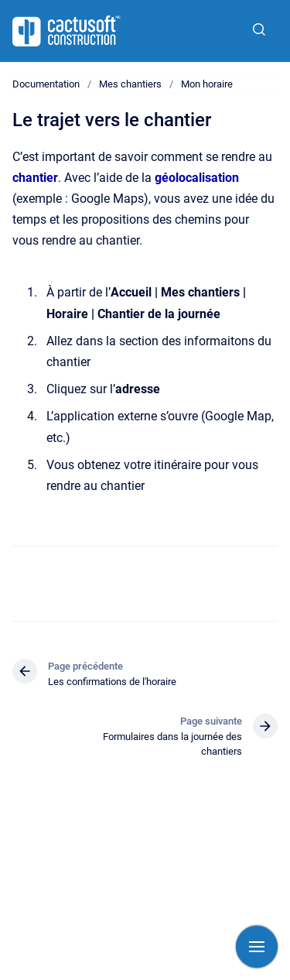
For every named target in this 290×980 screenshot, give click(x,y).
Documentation (46, 84)
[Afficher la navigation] (257, 947)
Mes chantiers (130, 84)
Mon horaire (207, 84)
